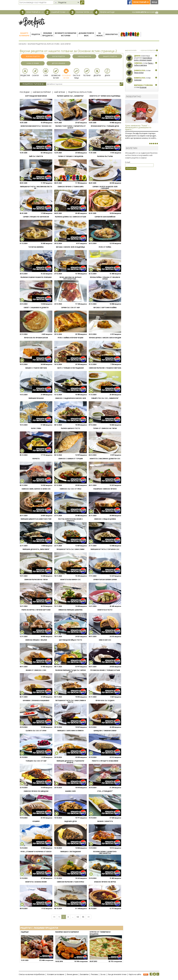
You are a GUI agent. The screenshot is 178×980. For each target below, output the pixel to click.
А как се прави (33, 63)
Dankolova (139, 70)
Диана (137, 56)
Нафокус (100, 34)
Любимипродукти (47, 34)
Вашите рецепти (110, 56)
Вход (154, 2)
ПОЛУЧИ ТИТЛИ (83, 12)
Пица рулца (139, 73)
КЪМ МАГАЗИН (145, 12)
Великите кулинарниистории (66, 34)
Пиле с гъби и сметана (144, 64)
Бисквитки (84, 974)
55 (83, 917)
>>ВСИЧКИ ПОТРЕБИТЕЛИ (148, 50)
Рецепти (36, 34)
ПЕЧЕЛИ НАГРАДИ (107, 12)
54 (78, 917)
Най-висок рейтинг (42, 92)
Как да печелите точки (117, 974)
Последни (25, 92)
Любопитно (111, 34)
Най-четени (60, 92)
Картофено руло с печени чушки (143, 59)
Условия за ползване (56, 974)
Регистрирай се (141, 2)
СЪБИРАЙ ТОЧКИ (58, 12)
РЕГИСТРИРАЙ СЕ (33, 12)
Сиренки (138, 80)
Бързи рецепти (59, 56)
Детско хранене (59, 63)
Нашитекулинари (24, 34)
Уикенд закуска (84, 56)
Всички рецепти (33, 56)
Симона (138, 63)
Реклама (94, 974)
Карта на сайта (135, 974)
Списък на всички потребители (32, 974)
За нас (103, 974)
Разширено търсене (33, 84)
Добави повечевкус (86, 34)
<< (54, 917)
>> (89, 917)
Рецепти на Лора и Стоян (80, 92)
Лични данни (72, 974)
